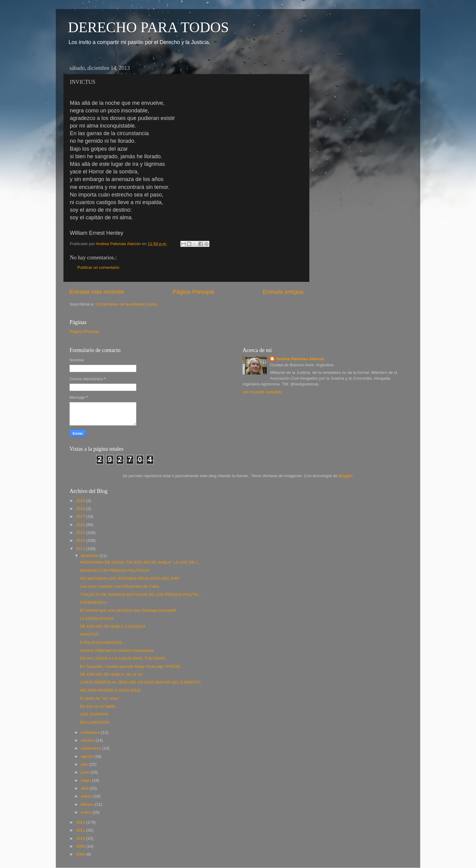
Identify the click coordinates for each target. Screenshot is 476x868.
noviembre (91, 732)
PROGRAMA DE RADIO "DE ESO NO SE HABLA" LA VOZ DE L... (141, 562)
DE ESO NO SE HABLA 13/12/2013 (112, 626)
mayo (86, 780)
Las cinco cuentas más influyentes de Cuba (119, 586)
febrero (88, 804)
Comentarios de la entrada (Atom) (126, 304)
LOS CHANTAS (94, 714)
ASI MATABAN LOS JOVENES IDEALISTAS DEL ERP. (130, 578)
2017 (81, 516)
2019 (81, 501)
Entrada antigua (283, 292)
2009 (81, 846)
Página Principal (194, 292)
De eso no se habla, (98, 706)
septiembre (92, 748)
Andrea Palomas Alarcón (300, 359)
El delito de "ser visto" (100, 698)
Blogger (345, 476)
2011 (81, 830)
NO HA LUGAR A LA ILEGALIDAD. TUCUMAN (122, 658)
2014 (81, 540)
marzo (87, 796)
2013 (81, 549)
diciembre (90, 556)
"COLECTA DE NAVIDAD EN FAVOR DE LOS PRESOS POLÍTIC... (141, 595)
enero (87, 812)
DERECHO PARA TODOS (148, 27)
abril (85, 788)
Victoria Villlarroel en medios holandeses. (117, 650)
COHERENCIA (93, 602)
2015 (81, 533)
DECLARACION (95, 722)
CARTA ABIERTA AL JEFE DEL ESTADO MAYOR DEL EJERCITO (140, 682)
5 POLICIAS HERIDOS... (103, 642)
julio (85, 764)
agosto (87, 756)
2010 (81, 838)
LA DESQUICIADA (97, 619)
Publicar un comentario (98, 267)
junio (86, 772)
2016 (81, 525)
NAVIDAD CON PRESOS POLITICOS (115, 571)
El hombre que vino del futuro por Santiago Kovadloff (128, 610)
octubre (88, 740)
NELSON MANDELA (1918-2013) (110, 690)
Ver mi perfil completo (262, 392)
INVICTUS (89, 634)
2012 (81, 822)
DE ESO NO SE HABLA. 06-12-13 (111, 674)
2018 (81, 509)
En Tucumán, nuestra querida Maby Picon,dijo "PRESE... (132, 666)
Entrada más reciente (97, 292)
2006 (81, 854)
